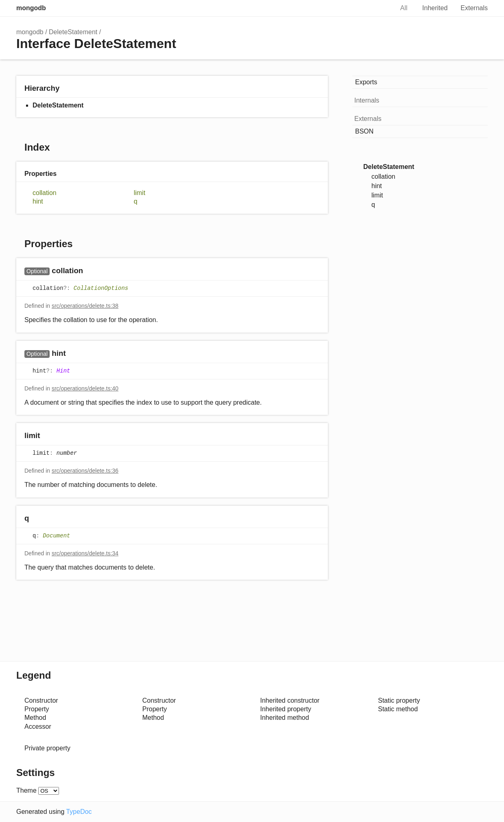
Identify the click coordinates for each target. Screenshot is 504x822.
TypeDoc (79, 812)
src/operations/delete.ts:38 (85, 306)
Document (56, 536)
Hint (63, 371)
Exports (366, 82)
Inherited (435, 8)
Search (379, 8)
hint (38, 201)
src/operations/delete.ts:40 (85, 388)
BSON (364, 131)
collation (45, 193)
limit (140, 193)
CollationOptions (101, 289)
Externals (474, 8)
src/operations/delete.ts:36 (85, 471)
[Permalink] (91, 271)
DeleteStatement (73, 32)
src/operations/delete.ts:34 (85, 553)
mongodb (31, 8)
